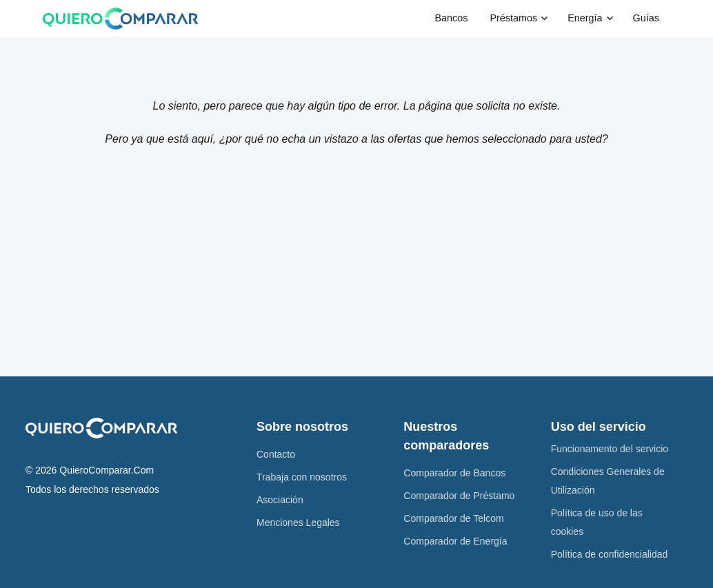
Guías (646, 18)
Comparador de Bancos (454, 473)
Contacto (276, 454)
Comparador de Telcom (453, 518)
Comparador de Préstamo (459, 496)
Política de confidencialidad (610, 554)
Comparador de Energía (455, 541)
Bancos (451, 18)
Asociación (280, 500)
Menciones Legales (298, 523)
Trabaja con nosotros (302, 477)
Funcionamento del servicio (610, 449)
